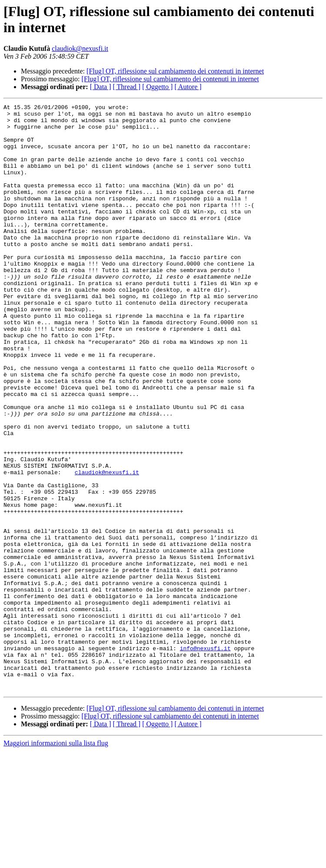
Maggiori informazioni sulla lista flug (56, 860)
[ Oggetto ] (157, 87)
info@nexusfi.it (205, 758)
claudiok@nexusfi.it (80, 48)
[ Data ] (101, 87)
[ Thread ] (127, 87)
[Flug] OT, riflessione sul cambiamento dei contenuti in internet (175, 71)
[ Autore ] (188, 87)
